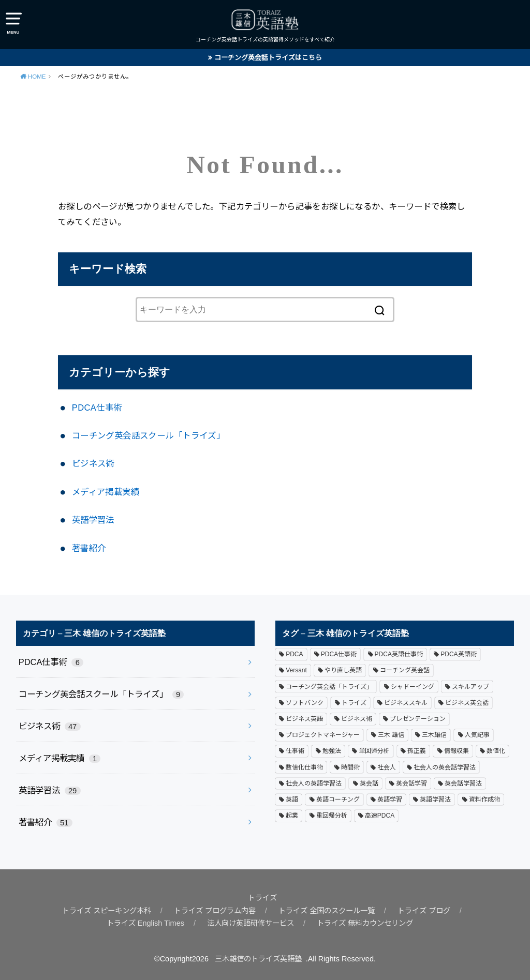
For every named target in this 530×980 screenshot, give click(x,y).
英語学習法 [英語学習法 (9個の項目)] (435, 799)
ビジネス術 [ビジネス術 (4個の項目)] (357, 718)
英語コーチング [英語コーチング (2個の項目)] (338, 799)
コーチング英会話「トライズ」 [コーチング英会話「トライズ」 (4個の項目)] (329, 686)
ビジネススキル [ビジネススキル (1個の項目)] (406, 702)
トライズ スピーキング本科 (98, 911)
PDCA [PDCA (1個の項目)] (294, 654)
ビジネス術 (93, 463)
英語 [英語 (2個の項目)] (292, 799)
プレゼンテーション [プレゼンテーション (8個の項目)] (418, 718)
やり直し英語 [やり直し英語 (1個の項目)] (343, 670)
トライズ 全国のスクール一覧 (330, 911)
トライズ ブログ (433, 911)
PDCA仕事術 (97, 408)
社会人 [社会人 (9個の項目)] (387, 767)
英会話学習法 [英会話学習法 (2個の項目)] (463, 783)
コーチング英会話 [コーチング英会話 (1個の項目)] (405, 670)
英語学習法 (93, 520)
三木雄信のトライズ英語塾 (258, 959)
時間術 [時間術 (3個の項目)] (350, 767)
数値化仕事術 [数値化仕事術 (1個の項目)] (304, 767)
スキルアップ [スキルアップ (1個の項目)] (470, 686)
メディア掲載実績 (106, 492)
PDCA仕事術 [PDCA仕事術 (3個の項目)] (339, 654)
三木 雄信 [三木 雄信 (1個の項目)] (391, 735)
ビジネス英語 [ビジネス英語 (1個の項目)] (304, 718)
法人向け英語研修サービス (248, 923)
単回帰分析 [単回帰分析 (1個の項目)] (374, 751)
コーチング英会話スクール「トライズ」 (148, 435)
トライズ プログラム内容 (212, 911)
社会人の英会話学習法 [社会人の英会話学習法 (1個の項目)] (445, 767)
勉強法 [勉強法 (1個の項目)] (332, 751)
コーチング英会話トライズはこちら (268, 58)
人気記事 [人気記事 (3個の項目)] (477, 735)
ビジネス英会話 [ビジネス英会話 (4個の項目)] (467, 702)
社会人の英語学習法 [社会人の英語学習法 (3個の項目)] (314, 783)
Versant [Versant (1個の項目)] (296, 670)
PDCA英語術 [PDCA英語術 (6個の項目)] (458, 654)
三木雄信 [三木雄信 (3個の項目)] (434, 735)
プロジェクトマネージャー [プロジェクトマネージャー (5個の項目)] (323, 735)
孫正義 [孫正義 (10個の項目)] (417, 751)
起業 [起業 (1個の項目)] (292, 815)
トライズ (262, 898)
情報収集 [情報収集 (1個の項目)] (457, 751)
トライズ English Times (139, 923)
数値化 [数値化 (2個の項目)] (496, 751)
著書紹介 (89, 548)
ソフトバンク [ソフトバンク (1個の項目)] (305, 702)
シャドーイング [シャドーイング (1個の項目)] (413, 686)
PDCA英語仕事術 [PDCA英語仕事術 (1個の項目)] (399, 654)
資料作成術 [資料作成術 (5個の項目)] (484, 799)
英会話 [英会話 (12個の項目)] (369, 783)
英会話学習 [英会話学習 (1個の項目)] (411, 783)
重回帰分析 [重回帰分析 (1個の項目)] (332, 815)
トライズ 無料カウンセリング (369, 923)
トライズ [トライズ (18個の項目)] (354, 702)
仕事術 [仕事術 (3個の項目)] (295, 751)
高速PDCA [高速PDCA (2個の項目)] (380, 815)
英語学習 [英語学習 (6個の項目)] (390, 799)
